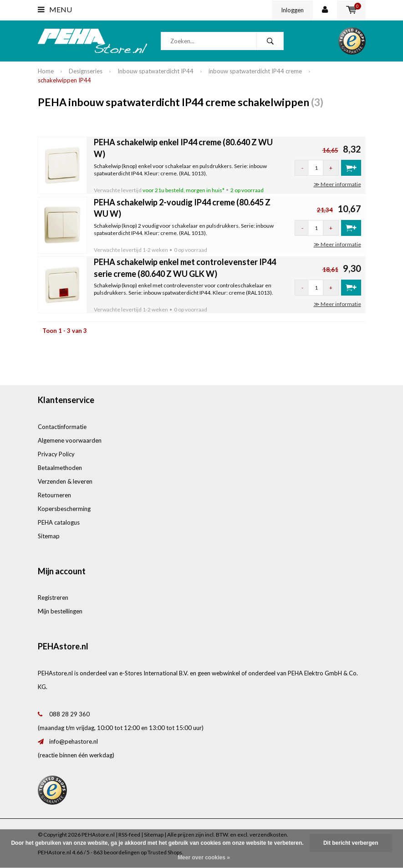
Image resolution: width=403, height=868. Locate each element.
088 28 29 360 (69, 714)
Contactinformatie (62, 427)
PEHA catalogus (59, 522)
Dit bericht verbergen (351, 843)
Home (46, 71)
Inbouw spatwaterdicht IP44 (156, 71)
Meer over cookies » (204, 858)
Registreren (53, 597)
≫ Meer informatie (337, 184)
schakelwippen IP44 (64, 80)
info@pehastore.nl (74, 741)
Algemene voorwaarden (70, 440)
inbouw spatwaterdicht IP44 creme (255, 71)
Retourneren (54, 495)
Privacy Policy (56, 454)
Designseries (86, 71)
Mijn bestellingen (60, 611)
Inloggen (292, 10)
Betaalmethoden (60, 468)
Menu (55, 9)
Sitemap (49, 536)
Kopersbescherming (64, 509)
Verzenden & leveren (65, 481)
